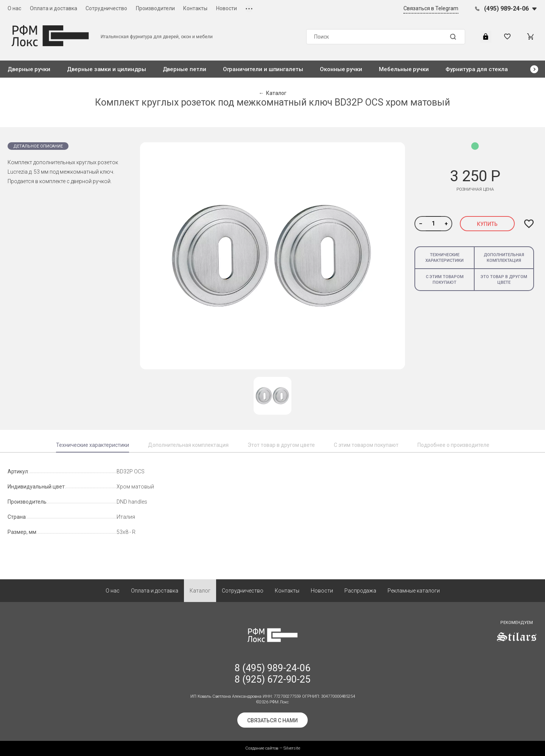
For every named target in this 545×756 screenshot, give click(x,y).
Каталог (200, 591)
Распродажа (360, 591)
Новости (227, 8)
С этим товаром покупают (445, 280)
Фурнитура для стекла (477, 69)
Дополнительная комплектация (504, 258)
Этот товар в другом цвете (281, 445)
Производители (155, 8)
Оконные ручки (341, 69)
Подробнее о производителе (453, 445)
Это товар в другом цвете (504, 280)
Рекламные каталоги (414, 591)
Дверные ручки (29, 69)
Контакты (195, 8)
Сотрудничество (106, 8)
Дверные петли (185, 69)
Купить (487, 224)
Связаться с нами (272, 720)
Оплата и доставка (54, 8)
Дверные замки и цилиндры (106, 69)
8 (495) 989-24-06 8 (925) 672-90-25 (272, 674)
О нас (14, 8)
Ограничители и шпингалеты (263, 69)
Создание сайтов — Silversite (273, 748)
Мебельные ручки (404, 69)
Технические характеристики (445, 258)
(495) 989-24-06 (506, 9)
